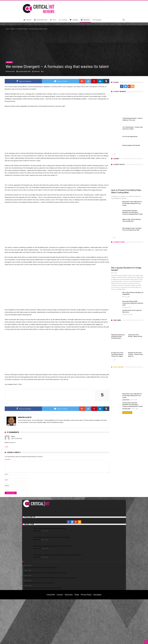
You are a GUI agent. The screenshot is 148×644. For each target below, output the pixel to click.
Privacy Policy (86, 639)
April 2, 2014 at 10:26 (34, 483)
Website (24, 530)
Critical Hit (51, 639)
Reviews (30, 29)
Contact (60, 639)
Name (24, 519)
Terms (77, 639)
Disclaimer (97, 639)
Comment (25, 504)
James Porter (109, 400)
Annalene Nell (109, 409)
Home (25, 29)
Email (24, 525)
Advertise (69, 639)
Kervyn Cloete (28, 71)
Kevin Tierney (37, 593)
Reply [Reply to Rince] (24, 491)
